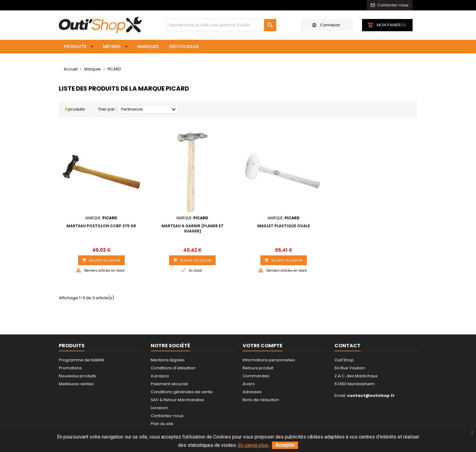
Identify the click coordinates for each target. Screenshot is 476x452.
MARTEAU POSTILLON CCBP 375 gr (101, 226)
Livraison (159, 408)
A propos (160, 376)
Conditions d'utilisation (173, 368)
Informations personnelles (269, 360)
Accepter (285, 445)
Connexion (326, 25)
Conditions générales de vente (182, 392)
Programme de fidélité (81, 360)
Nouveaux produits (77, 376)
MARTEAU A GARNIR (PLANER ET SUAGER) (193, 228)
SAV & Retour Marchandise (177, 400)
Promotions (70, 368)
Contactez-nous (167, 416)
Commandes (256, 376)
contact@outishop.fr (371, 395)
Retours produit (258, 368)
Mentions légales (168, 360)
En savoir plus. (253, 445)
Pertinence (149, 110)
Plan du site (162, 424)
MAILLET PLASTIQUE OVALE (284, 226)
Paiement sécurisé (169, 384)
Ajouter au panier (101, 260)
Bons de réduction (261, 400)
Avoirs (249, 384)
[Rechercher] (221, 25)
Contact (348, 346)
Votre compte (263, 346)
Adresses (252, 392)
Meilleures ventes (76, 384)
